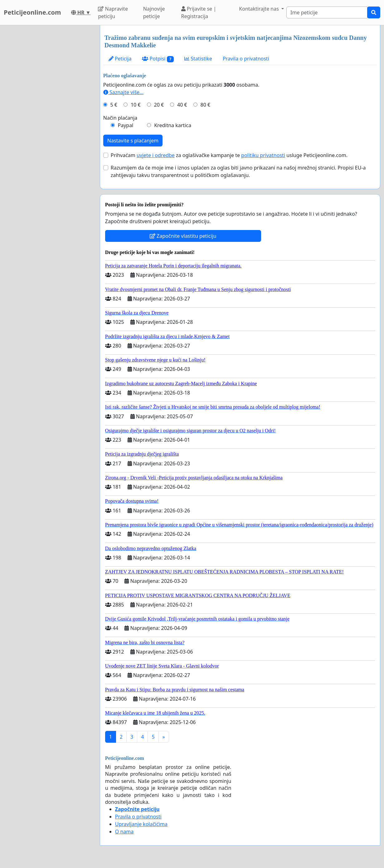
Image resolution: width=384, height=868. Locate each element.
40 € (182, 105)
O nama (124, 832)
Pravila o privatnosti (246, 59)
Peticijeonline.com (32, 12)
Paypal (126, 125)
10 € (136, 105)
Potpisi (158, 59)
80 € (206, 105)
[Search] (327, 12)
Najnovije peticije (154, 12)
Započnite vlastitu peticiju (183, 236)
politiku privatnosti (263, 155)
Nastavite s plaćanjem (133, 141)
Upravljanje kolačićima (141, 824)
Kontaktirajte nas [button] (260, 9)
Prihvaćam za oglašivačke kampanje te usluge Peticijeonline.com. (229, 155)
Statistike (198, 59)
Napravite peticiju (113, 12)
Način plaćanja (120, 118)
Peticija (120, 59)
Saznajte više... (123, 92)
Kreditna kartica (173, 125)
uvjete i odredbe (156, 155)
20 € (159, 105)
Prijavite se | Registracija (199, 12)
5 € (114, 105)
